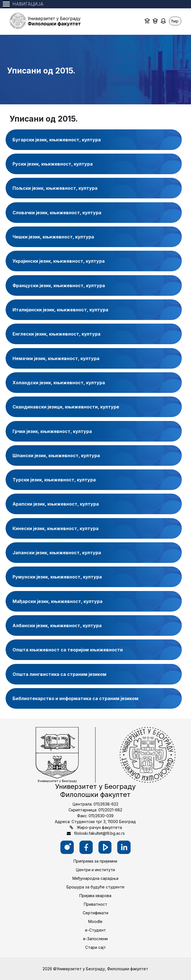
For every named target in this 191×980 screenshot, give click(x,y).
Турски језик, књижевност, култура (54, 480)
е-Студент (95, 930)
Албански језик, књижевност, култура (57, 626)
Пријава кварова (95, 896)
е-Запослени (95, 939)
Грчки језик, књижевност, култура (52, 431)
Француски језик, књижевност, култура (59, 285)
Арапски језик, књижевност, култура (56, 504)
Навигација (23, 4)
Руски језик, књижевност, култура (53, 164)
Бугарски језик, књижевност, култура (57, 140)
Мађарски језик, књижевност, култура (57, 601)
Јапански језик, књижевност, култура (57, 553)
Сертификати (95, 913)
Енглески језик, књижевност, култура (57, 334)
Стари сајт (95, 947)
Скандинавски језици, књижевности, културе (66, 407)
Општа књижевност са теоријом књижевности (68, 650)
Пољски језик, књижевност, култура (55, 188)
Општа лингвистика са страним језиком (59, 674)
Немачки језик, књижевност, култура (56, 358)
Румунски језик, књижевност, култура (57, 577)
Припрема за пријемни (95, 861)
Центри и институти (95, 870)
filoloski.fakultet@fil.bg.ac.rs (99, 833)
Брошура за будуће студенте (95, 887)
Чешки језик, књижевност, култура (53, 237)
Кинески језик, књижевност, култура (56, 528)
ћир (175, 21)
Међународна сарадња (95, 878)
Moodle (95, 921)
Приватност (95, 904)
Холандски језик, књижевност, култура (59, 383)
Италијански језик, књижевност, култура (60, 310)
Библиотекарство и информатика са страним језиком (75, 698)
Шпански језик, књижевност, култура (56, 455)
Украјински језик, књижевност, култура (59, 261)
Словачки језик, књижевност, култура (57, 213)
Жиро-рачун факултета (99, 827)
